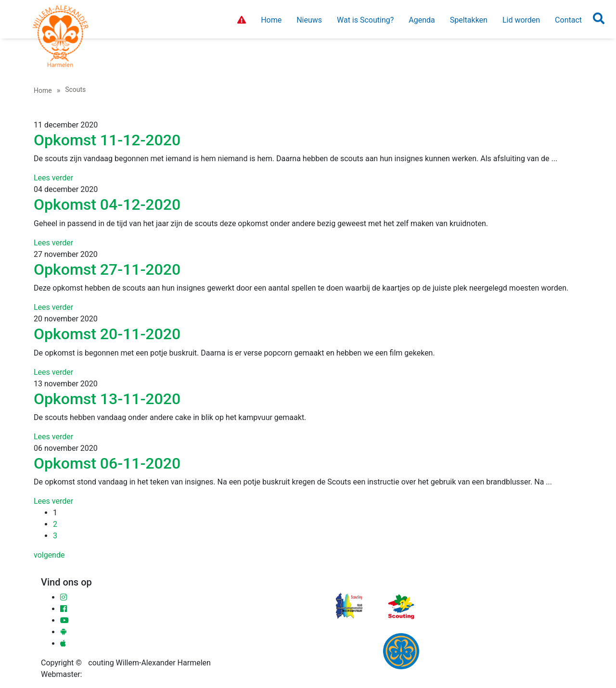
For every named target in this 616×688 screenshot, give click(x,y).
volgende (49, 555)
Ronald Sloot (105, 674)
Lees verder (53, 178)
